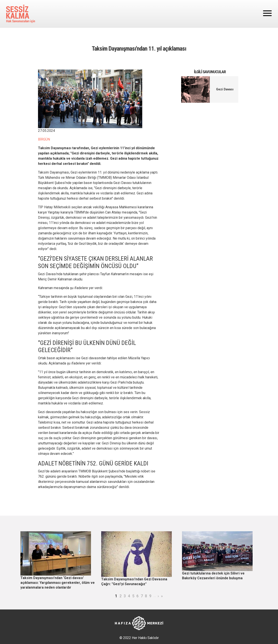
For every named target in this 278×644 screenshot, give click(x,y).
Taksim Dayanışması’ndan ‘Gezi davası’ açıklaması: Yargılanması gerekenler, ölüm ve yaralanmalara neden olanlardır (58, 583)
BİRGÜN (44, 139)
